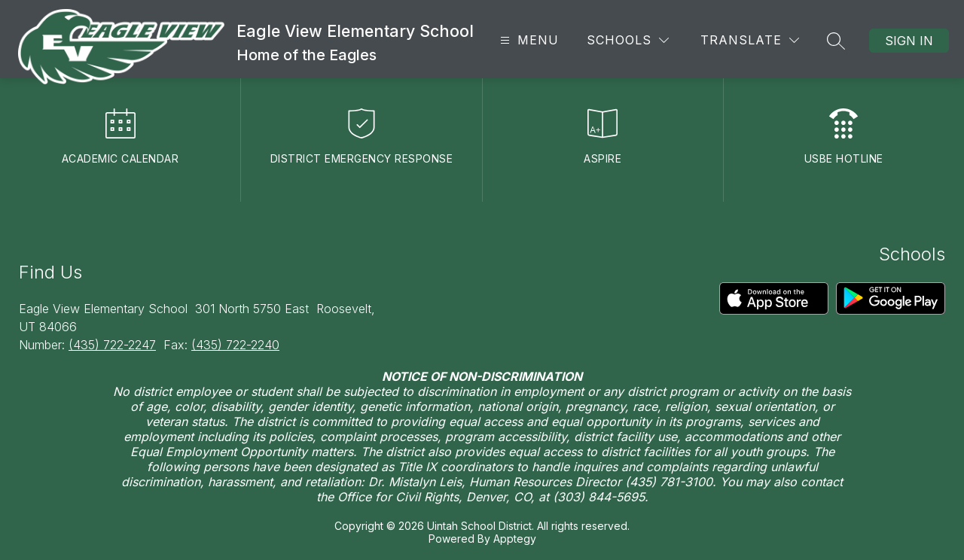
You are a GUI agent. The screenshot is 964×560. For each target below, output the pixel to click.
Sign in (909, 41)
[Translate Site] (750, 40)
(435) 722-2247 (112, 345)
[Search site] (836, 41)
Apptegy (515, 539)
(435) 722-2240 (235, 345)
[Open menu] (528, 40)
